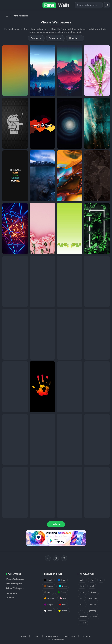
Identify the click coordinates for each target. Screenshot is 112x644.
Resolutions (12, 593)
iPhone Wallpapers (15, 579)
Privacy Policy (52, 636)
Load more (56, 524)
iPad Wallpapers (14, 584)
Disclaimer (86, 636)
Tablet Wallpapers (15, 588)
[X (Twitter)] (64, 558)
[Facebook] (48, 558)
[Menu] (5, 5)
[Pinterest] (56, 558)
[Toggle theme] (107, 5)
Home (24, 636)
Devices (10, 598)
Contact (36, 636)
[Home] (7, 16)
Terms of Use (70, 636)
